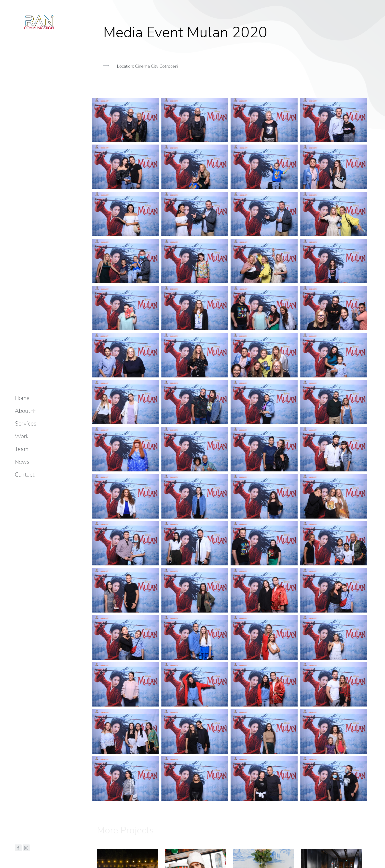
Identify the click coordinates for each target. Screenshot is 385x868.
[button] (229, 91)
